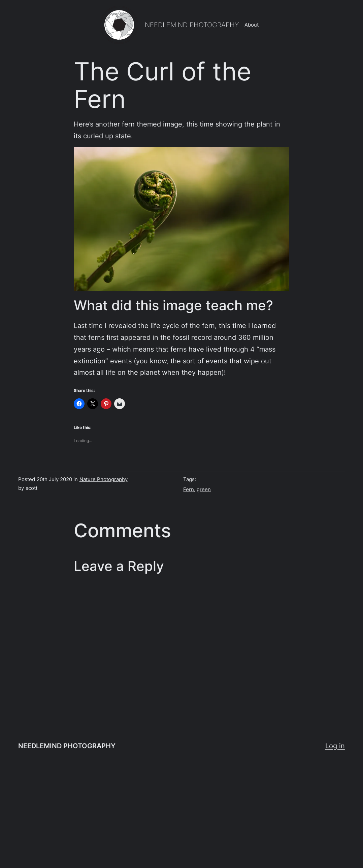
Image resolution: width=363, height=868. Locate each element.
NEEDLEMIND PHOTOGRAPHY (192, 25)
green (204, 489)
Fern (189, 489)
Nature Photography (104, 479)
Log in (335, 746)
